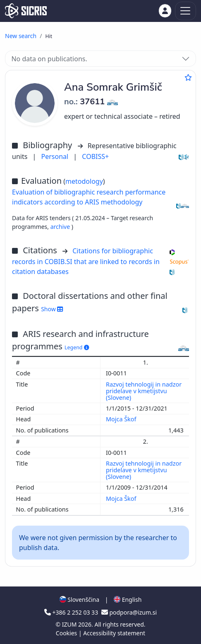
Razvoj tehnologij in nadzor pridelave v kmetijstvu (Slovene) (144, 391)
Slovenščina (79, 600)
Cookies (67, 633)
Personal (56, 156)
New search (21, 36)
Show (52, 309)
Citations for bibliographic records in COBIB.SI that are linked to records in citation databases (86, 261)
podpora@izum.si (129, 612)
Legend (77, 347)
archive (61, 227)
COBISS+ (95, 156)
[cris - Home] (26, 11)
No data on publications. (49, 59)
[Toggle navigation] (185, 11)
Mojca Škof (122, 419)
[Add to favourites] (188, 77)
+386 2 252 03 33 (72, 612)
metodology (84, 181)
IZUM (70, 624)
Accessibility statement (114, 633)
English (128, 600)
